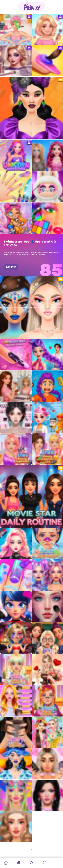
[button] (19, 863)
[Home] (6, 863)
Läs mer (11, 267)
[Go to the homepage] (32, 6)
